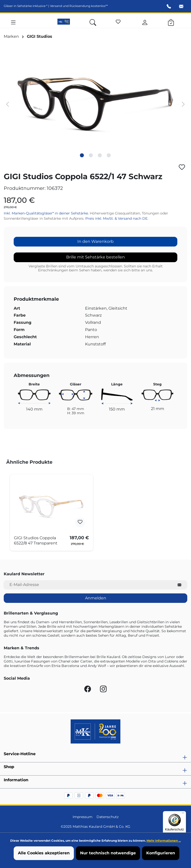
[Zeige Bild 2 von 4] (91, 155)
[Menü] (13, 22)
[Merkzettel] (118, 21)
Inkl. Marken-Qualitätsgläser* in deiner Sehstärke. (47, 213)
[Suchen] (93, 22)
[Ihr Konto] (145, 22)
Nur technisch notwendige (108, 853)
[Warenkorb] (171, 22)
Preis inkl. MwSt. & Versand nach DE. (117, 218)
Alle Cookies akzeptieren (44, 853)
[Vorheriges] (7, 104)
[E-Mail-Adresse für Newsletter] (88, 585)
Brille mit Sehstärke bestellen (95, 257)
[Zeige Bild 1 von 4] (82, 155)
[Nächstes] (183, 104)
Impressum (83, 817)
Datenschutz (108, 817)
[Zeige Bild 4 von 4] (109, 155)
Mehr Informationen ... (164, 841)
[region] (95, 104)
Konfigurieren (161, 853)
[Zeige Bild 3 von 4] (100, 155)
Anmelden (96, 598)
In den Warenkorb (95, 241)
